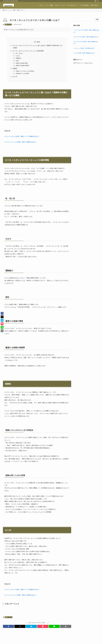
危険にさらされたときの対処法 (25, 71)
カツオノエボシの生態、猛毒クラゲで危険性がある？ (22, 136)
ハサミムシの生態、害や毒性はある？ (84, 48)
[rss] (95, 1)
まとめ (15, 76)
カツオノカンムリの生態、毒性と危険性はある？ (21, 142)
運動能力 (19, 58)
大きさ (18, 56)
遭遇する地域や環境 (22, 63)
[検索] (98, 1)
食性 (17, 61)
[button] (8, 626)
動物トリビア (8, 24)
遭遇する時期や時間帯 (23, 66)
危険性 (15, 68)
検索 (97, 19)
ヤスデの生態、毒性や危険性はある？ (84, 53)
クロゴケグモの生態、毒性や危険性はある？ (86, 37)
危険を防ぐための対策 (23, 73)
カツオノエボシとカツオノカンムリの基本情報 (28, 51)
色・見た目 (19, 53)
